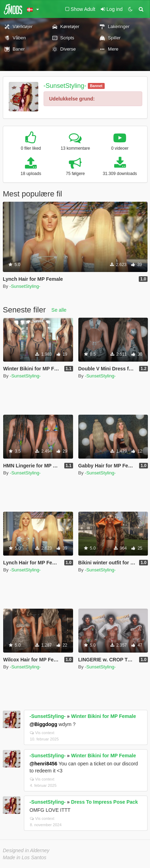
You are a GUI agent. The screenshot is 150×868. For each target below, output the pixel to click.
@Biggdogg (43, 724)
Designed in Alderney (26, 850)
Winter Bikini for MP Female (103, 716)
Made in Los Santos (25, 857)
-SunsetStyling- (65, 86)
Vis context (42, 733)
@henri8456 (43, 764)
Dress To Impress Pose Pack (104, 802)
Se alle (59, 310)
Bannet (96, 86)
